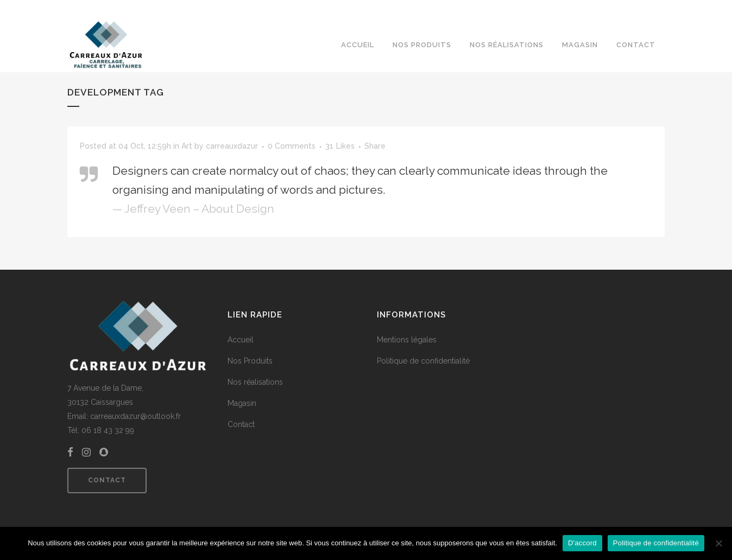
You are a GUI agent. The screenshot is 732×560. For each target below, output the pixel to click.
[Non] (718, 543)
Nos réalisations (255, 382)
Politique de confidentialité (423, 361)
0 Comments (292, 146)
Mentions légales (407, 340)
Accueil (241, 340)
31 (340, 146)
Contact (107, 480)
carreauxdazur (232, 146)
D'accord (582, 543)
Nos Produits (250, 361)
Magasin (242, 403)
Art (187, 146)
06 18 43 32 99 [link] (108, 430)
